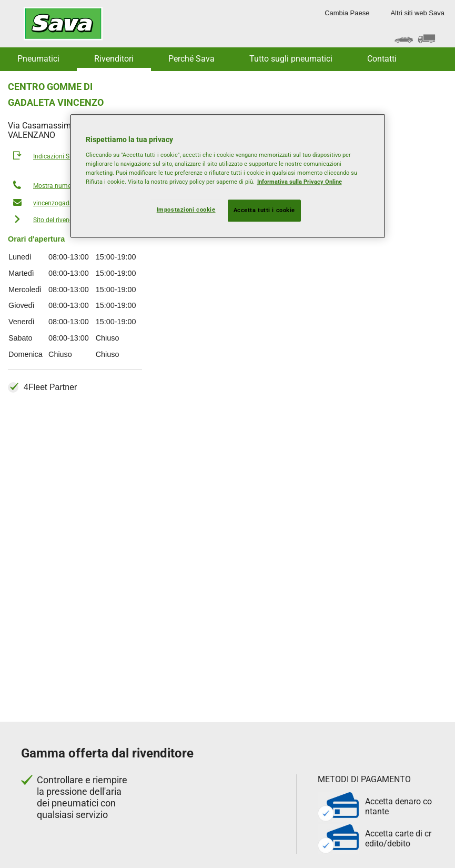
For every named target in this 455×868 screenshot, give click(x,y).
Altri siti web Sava (417, 13)
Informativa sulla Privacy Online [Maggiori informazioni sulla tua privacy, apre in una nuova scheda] (300, 182)
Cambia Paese (347, 13)
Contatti (382, 59)
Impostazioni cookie (186, 210)
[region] (228, 176)
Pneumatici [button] (38, 59)
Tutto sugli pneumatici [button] (291, 59)
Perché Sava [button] (191, 59)
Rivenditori (114, 59)
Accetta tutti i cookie (265, 211)
